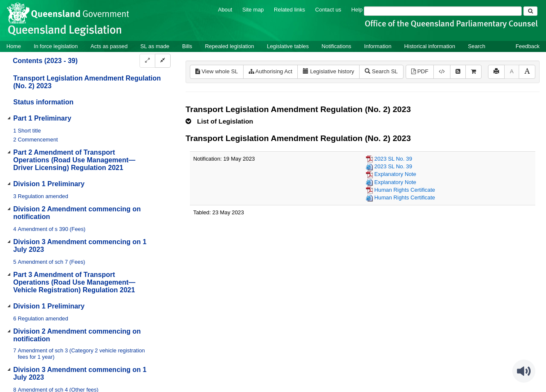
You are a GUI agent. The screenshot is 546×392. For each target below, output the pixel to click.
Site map (253, 10)
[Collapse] (163, 61)
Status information (43, 102)
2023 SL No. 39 (393, 159)
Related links (289, 10)
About (225, 10)
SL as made (155, 46)
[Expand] (147, 61)
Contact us (328, 10)
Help (357, 10)
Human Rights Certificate (405, 190)
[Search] (443, 11)
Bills (187, 46)
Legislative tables (288, 46)
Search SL (381, 71)
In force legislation (56, 46)
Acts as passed (109, 46)
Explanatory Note (395, 174)
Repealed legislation (229, 46)
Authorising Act (271, 71)
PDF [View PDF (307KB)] (420, 71)
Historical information (430, 46)
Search (477, 46)
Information (378, 46)
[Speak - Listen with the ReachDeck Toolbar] (524, 371)
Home (14, 46)
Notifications (337, 46)
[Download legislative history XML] (442, 72)
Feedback (528, 46)
